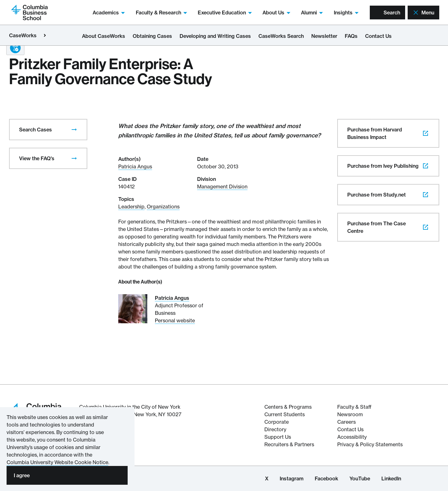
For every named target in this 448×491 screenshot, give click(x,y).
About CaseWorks (104, 36)
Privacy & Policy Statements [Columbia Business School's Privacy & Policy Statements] (370, 444)
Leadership (131, 207)
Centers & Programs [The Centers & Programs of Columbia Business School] (288, 407)
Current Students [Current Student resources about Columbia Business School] (285, 414)
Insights (347, 13)
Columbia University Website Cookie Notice (57, 462)
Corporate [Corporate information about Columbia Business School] (277, 422)
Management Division (222, 187)
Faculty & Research (162, 13)
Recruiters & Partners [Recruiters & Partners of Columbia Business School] (289, 444)
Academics (109, 13)
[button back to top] (430, 464)
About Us (277, 13)
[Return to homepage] (29, 12)
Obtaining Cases (152, 36)
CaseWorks (23, 35)
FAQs (351, 36)
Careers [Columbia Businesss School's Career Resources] (346, 422)
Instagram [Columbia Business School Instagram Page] (292, 478)
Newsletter (324, 36)
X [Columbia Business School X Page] (267, 478)
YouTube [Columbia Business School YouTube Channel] (360, 478)
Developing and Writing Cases (215, 36)
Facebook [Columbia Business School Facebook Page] (326, 478)
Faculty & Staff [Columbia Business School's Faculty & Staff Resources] (354, 407)
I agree (22, 475)
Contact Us (378, 36)
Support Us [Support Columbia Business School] (278, 437)
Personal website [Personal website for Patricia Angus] (175, 320)
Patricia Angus (135, 166)
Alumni (313, 13)
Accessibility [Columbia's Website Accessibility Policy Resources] (352, 437)
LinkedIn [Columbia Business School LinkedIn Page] (391, 478)
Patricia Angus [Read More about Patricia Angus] (172, 298)
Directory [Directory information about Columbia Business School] (275, 429)
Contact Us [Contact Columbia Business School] (350, 429)
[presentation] (74, 130)
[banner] (430, 463)
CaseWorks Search (281, 36)
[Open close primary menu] (45, 35)
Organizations (163, 207)
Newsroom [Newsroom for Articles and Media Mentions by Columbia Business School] (350, 414)
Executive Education (225, 13)
